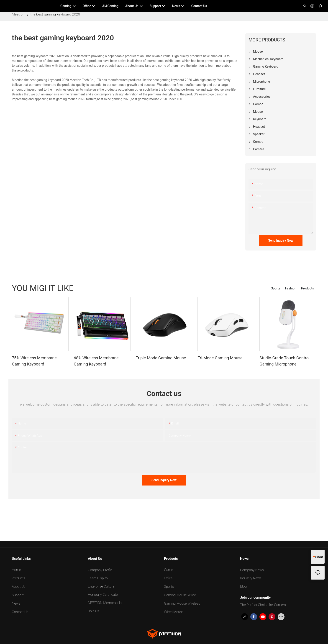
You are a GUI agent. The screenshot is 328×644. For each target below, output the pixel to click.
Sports (276, 288)
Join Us (94, 611)
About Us (19, 587)
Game (168, 570)
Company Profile (100, 570)
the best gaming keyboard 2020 (55, 14)
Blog (243, 586)
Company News (252, 570)
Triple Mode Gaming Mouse (161, 358)
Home (16, 570)
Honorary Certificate (103, 595)
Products (307, 288)
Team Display (98, 578)
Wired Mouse (174, 612)
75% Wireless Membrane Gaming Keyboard (34, 361)
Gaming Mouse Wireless (182, 603)
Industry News (251, 578)
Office (168, 578)
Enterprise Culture (101, 586)
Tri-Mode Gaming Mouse (220, 358)
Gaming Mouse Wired (180, 595)
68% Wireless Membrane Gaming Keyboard (96, 361)
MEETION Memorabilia (105, 603)
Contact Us (20, 612)
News (16, 603)
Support (18, 595)
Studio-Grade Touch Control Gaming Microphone (284, 361)
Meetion (18, 14)
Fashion (291, 288)
